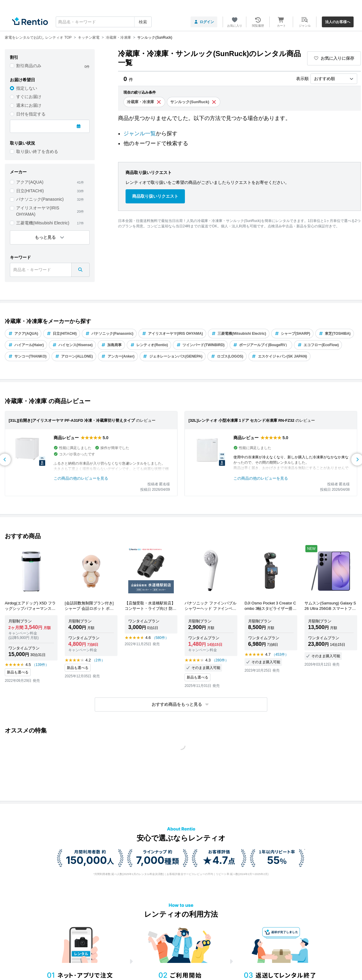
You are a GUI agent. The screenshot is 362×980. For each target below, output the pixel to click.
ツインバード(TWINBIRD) (200, 345)
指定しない (27, 88)
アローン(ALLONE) (74, 356)
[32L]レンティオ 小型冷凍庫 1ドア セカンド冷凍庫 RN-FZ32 (241, 420)
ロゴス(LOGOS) (227, 356)
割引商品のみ (29, 66)
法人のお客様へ (338, 22)
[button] (181, 704)
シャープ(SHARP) (292, 334)
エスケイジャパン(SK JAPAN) (279, 356)
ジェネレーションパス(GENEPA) (173, 356)
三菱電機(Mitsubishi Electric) (43, 223)
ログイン (204, 22)
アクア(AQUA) (30, 182)
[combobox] (104, 22)
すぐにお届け (29, 97)
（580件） (160, 638)
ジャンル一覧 (140, 133)
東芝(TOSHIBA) (335, 334)
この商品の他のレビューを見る (81, 478)
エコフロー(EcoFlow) (318, 345)
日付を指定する (31, 114)
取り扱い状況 (22, 143)
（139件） (40, 665)
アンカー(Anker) (118, 356)
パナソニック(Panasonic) (40, 199)
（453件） (280, 655)
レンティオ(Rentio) (149, 345)
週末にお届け (29, 105)
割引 (14, 57)
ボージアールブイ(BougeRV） (261, 345)
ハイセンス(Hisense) (72, 345)
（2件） (98, 660)
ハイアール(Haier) (26, 345)
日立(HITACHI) (30, 191)
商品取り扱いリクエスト (155, 196)
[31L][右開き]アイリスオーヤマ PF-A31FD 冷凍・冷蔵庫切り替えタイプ (72, 420)
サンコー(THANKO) (27, 356)
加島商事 (111, 345)
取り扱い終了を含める (37, 151)
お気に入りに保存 (334, 58)
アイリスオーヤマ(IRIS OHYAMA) (38, 211)
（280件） (220, 660)
